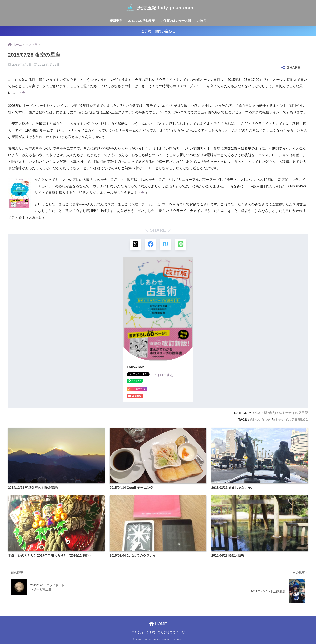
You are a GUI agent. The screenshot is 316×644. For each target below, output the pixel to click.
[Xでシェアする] (135, 244)
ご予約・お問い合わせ (158, 31)
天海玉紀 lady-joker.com (158, 8)
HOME (158, 624)
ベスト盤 (261, 413)
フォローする (163, 375)
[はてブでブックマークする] (166, 244)
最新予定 (116, 21)
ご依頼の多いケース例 (176, 21)
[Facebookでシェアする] (150, 244)
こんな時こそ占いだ (171, 632)
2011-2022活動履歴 (141, 21)
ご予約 (150, 632)
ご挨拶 (201, 21)
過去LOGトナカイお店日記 (288, 413)
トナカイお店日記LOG (292, 420)
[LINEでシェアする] (181, 244)
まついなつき (261, 420)
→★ (22, 93)
